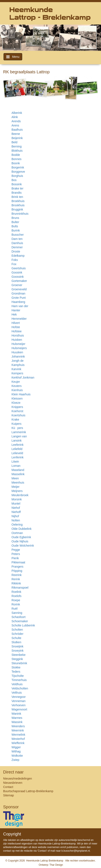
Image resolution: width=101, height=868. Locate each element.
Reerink (17, 575)
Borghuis (17, 176)
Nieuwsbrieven (13, 783)
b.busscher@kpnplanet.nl (76, 851)
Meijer (15, 487)
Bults (15, 226)
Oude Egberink (21, 537)
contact (7, 851)
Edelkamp (18, 256)
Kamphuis (18, 365)
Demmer (17, 247)
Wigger (16, 747)
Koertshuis (18, 415)
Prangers (17, 567)
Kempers (17, 373)
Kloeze (16, 403)
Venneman (19, 701)
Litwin (15, 462)
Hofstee (17, 331)
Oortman (17, 533)
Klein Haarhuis (21, 394)
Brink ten (17, 197)
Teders (16, 672)
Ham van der (20, 306)
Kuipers (16, 424)
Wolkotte (17, 756)
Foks (15, 260)
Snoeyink (18, 651)
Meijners (17, 491)
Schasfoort (19, 617)
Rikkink (16, 583)
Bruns (15, 218)
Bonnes (16, 159)
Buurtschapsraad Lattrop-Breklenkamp (28, 791)
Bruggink (17, 209)
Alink (15, 117)
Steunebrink (19, 663)
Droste (16, 251)
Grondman (18, 293)
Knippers (17, 407)
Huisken (17, 340)
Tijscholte (18, 676)
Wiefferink (18, 743)
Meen (15, 478)
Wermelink (18, 735)
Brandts (17, 193)
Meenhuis (18, 483)
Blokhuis (17, 151)
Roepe (16, 600)
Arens (15, 125)
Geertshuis (19, 268)
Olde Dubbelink (22, 529)
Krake (15, 420)
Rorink (16, 604)
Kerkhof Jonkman (23, 377)
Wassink (17, 722)
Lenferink (18, 457)
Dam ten (17, 239)
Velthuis (17, 693)
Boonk (16, 163)
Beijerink (17, 138)
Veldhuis (17, 684)
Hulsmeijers (19, 348)
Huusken (17, 352)
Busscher (18, 235)
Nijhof (15, 516)
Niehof (16, 508)
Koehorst (17, 411)
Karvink (16, 369)
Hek (14, 314)
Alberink (17, 113)
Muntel (16, 504)
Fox (14, 264)
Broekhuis (18, 201)
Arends (16, 121)
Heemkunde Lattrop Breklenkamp (45, 861)
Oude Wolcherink (23, 546)
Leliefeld (17, 449)
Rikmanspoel (20, 588)
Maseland (18, 470)
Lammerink (19, 432)
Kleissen (17, 398)
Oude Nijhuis (20, 541)
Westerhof (18, 739)
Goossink (18, 277)
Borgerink (18, 167)
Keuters (17, 386)
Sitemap (8, 795)
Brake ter (17, 188)
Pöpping (17, 571)
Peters (16, 554)
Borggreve (18, 172)
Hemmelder (19, 319)
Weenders (18, 726)
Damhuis (17, 243)
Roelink (16, 592)
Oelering (17, 525)
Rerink (16, 579)
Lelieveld (17, 453)
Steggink (17, 659)
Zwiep (15, 760)
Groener (17, 285)
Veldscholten (20, 688)
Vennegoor (19, 697)
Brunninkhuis (20, 214)
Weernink (18, 730)
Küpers (17, 428)
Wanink (16, 714)
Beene (16, 134)
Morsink (17, 499)
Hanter (16, 310)
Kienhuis (17, 390)
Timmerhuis (19, 680)
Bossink (17, 184)
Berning (17, 146)
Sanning (17, 613)
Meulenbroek (20, 495)
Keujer (16, 382)
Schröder (17, 634)
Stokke (16, 667)
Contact (8, 787)
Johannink (18, 356)
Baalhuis (17, 130)
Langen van (19, 436)
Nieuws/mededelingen (18, 779)
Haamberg (18, 302)
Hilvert (16, 323)
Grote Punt (19, 298)
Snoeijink (17, 646)
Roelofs (16, 596)
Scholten (17, 630)
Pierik (15, 558)
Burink (16, 230)
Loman (16, 466)
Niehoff (16, 512)
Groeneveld (19, 289)
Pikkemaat (18, 562)
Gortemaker (19, 281)
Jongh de (18, 361)
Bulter (15, 222)
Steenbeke (19, 655)
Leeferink (18, 445)
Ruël (15, 609)
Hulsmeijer (18, 344)
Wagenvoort (19, 709)
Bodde (16, 155)
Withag (16, 751)
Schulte (16, 638)
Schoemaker (20, 621)
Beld (14, 142)
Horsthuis (18, 335)
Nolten (16, 520)
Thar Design (56, 865)
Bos (14, 180)
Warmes (17, 718)
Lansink (17, 441)
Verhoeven (19, 705)
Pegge (16, 550)
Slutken (16, 642)
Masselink (18, 474)
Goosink (17, 272)
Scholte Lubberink (23, 625)
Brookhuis (18, 205)
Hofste (16, 327)
